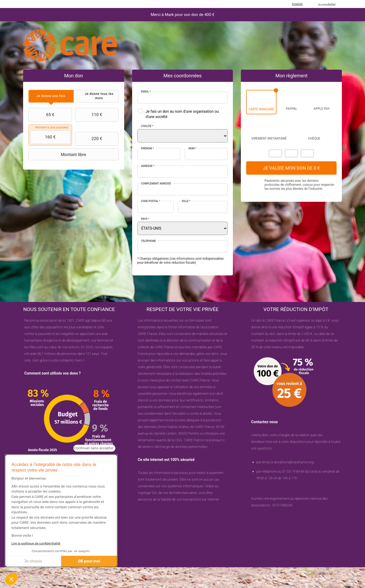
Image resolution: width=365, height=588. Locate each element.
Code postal (151, 201)
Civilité (147, 126)
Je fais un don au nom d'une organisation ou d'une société (182, 114)
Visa (291, 153)
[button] (11, 579)
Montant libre (58, 154)
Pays (145, 219)
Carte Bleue (307, 153)
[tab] (51, 96)
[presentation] (51, 96)
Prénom (148, 148)
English (297, 4)
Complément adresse (156, 184)
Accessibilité (327, 4)
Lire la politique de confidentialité (36, 543)
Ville (186, 201)
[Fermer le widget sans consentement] (94, 448)
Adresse (148, 166)
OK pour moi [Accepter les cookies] (89, 561)
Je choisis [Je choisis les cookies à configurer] (33, 561)
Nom (192, 148)
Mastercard (275, 153)
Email (146, 92)
